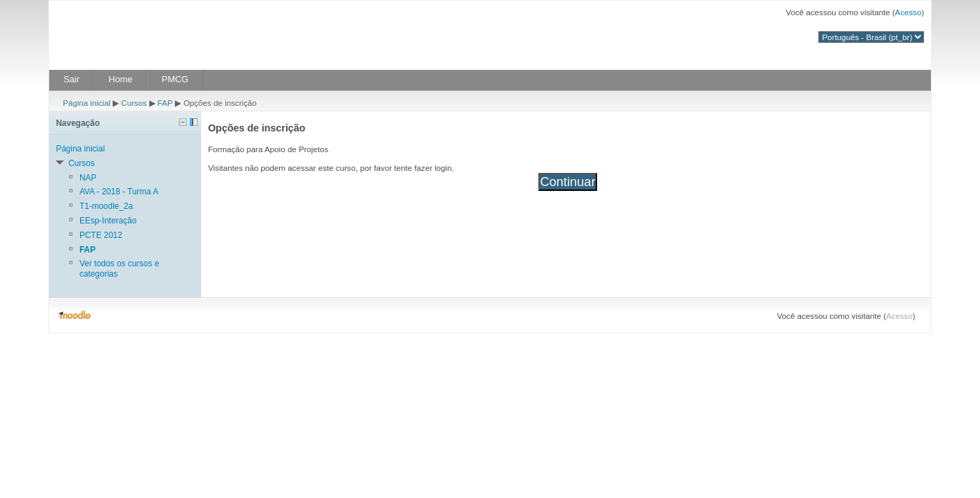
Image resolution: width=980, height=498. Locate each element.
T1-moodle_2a (106, 206)
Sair (72, 79)
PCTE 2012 (101, 235)
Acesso (908, 12)
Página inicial (87, 103)
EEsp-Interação (108, 221)
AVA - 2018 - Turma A (119, 192)
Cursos (134, 103)
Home (121, 79)
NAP (88, 178)
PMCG (175, 79)
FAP (165, 103)
